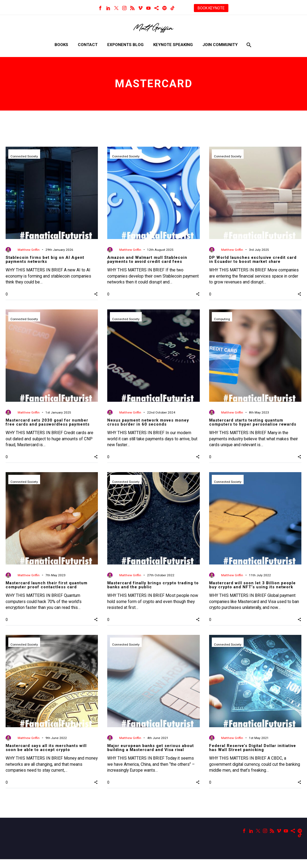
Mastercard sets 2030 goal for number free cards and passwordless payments (48, 425)
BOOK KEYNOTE (211, 8)
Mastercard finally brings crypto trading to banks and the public (153, 590)
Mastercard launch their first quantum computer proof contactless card (47, 590)
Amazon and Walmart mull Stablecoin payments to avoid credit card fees (147, 259)
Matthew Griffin (29, 250)
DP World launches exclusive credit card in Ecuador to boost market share (253, 259)
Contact (88, 45)
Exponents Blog (125, 45)
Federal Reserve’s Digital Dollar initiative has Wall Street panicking (253, 754)
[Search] (249, 45)
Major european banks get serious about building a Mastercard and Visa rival (151, 754)
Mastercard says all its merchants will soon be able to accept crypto (46, 754)
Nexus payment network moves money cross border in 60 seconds (148, 425)
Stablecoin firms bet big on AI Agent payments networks (45, 259)
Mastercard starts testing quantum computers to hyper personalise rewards (253, 425)
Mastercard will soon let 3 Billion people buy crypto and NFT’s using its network (252, 590)
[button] (96, 296)
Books (61, 45)
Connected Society (24, 157)
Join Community (220, 45)
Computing (222, 321)
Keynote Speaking (173, 45)
